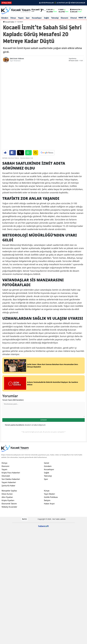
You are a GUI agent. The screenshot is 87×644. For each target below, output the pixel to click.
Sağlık (46, 18)
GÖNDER (43, 339)
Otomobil (74, 18)
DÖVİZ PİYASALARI (47, 3)
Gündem (5, 18)
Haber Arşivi (49, 422)
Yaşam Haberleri (9, 401)
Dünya (13, 18)
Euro (61, 10)
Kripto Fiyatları (8, 419)
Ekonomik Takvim (9, 422)
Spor (28, 18)
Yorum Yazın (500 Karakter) (13, 319)
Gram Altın (75, 10)
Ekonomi (64, 18)
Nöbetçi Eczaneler (9, 426)
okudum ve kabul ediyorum (25, 343)
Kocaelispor (37, 18)
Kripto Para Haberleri (11, 391)
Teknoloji (55, 18)
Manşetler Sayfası (9, 409)
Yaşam (21, 18)
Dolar (50, 10)
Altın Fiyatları (7, 416)
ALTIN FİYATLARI (62, 3)
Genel (47, 382)
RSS (25, 438)
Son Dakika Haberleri (11, 398)
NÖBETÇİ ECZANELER (78, 3)
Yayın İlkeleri (49, 413)
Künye (47, 409)
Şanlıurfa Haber (8, 404)
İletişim (47, 419)
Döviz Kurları (7, 413)
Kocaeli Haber (9, 22)
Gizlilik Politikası (51, 416)
